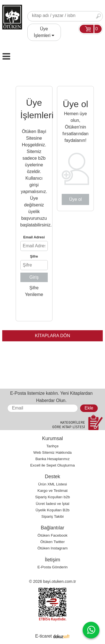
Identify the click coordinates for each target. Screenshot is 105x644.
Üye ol (76, 199)
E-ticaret (44, 636)
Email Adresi (34, 237)
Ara (98, 16)
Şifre (34, 256)
